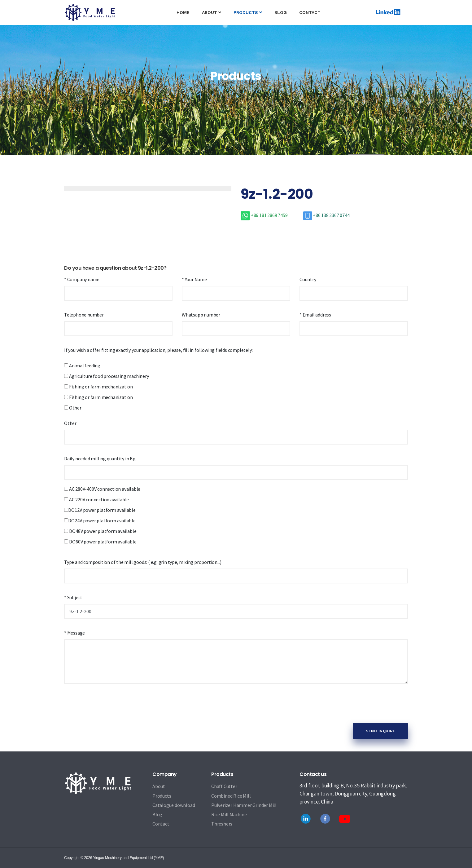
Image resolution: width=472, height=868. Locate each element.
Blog (281, 12)
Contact (310, 12)
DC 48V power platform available (100, 531)
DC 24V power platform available (100, 520)
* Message (74, 633)
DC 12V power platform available (100, 510)
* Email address (315, 315)
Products (248, 12)
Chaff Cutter (224, 786)
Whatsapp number (201, 315)
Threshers (222, 824)
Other (73, 408)
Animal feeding (82, 365)
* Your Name (194, 279)
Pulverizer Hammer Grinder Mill (244, 805)
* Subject (73, 597)
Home (186, 7)
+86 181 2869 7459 (264, 215)
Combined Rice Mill (231, 796)
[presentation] (111, 706)
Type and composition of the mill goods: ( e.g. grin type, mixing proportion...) (143, 562)
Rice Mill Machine (229, 814)
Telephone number (84, 315)
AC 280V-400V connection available (102, 489)
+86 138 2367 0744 (326, 215)
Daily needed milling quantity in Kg (100, 458)
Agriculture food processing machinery (106, 376)
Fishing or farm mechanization (98, 387)
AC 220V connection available (96, 499)
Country (308, 279)
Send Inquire (380, 731)
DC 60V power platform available (100, 542)
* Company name (82, 279)
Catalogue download (174, 805)
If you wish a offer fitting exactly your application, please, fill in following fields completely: (158, 350)
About (212, 12)
